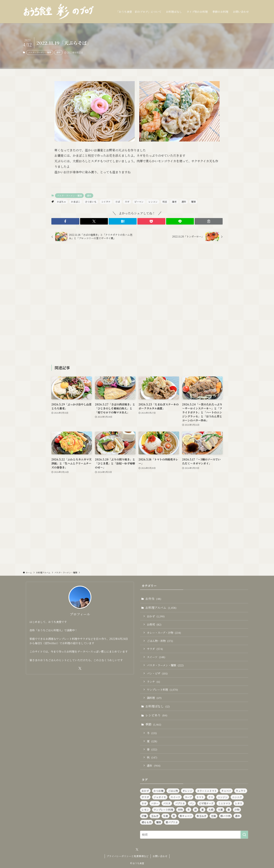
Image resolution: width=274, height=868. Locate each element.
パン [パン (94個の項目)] (192, 803)
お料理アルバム (161, 608)
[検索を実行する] (244, 835)
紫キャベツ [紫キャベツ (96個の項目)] (186, 816)
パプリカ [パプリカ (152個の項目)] (180, 803)
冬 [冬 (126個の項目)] (188, 810)
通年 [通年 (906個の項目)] (237, 816)
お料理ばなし (158, 706)
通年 (58, 52)
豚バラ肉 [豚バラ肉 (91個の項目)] (225, 816)
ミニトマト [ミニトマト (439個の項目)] (224, 803)
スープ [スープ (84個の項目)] (188, 797)
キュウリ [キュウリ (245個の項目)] (241, 791)
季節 (153, 724)
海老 (174, 202)
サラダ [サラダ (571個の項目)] (145, 797)
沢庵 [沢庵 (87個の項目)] (144, 816)
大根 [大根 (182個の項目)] (211, 810)
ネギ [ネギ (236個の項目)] (144, 803)
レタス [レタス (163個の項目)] (239, 803)
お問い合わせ (160, 856)
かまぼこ (76, 202)
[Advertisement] (137, 304)
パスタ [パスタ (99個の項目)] (167, 803)
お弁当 (153, 599)
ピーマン (139, 202)
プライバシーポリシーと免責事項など (128, 856)
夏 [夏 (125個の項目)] (203, 810)
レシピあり (156, 715)
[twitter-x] (80, 668)
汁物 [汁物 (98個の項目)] (237, 810)
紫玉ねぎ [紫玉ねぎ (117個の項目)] (202, 816)
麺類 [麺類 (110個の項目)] (159, 822)
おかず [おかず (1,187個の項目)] (145, 791)
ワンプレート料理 (162, 689)
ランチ (153, 681)
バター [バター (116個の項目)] (155, 803)
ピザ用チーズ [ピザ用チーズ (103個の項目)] (206, 803)
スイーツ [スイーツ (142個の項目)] (175, 797)
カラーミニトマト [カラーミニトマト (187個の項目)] (207, 791)
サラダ (155, 649)
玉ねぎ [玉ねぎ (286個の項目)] (155, 816)
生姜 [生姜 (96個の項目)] (166, 816)
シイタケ (106, 202)
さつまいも (91, 202)
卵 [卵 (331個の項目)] (196, 810)
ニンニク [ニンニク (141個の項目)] (237, 797)
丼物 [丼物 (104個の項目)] (180, 810)
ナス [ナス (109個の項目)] (211, 797)
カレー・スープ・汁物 (164, 633)
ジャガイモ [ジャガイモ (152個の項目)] (160, 797)
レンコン (153, 202)
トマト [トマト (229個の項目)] (200, 797)
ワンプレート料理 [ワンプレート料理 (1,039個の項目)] (163, 810)
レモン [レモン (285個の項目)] (145, 810)
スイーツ (156, 657)
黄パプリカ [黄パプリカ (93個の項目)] (172, 822)
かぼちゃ (61, 202)
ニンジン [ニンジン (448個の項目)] (223, 797)
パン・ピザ (157, 673)
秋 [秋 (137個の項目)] (174, 816)
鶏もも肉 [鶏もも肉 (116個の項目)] (147, 822)
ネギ (127, 202)
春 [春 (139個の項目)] (229, 810)
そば (118, 202)
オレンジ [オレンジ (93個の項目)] (187, 791)
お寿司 (154, 624)
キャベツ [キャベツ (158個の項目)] (226, 791)
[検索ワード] (194, 835)
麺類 (193, 202)
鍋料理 (154, 698)
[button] (65, 221)
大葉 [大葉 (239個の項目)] (220, 810)
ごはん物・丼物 (160, 641)
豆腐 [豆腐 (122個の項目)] (213, 816)
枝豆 (165, 202)
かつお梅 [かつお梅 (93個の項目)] (159, 791)
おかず (156, 616)
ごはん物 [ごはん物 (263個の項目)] (173, 791)
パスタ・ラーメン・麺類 (40, 52)
